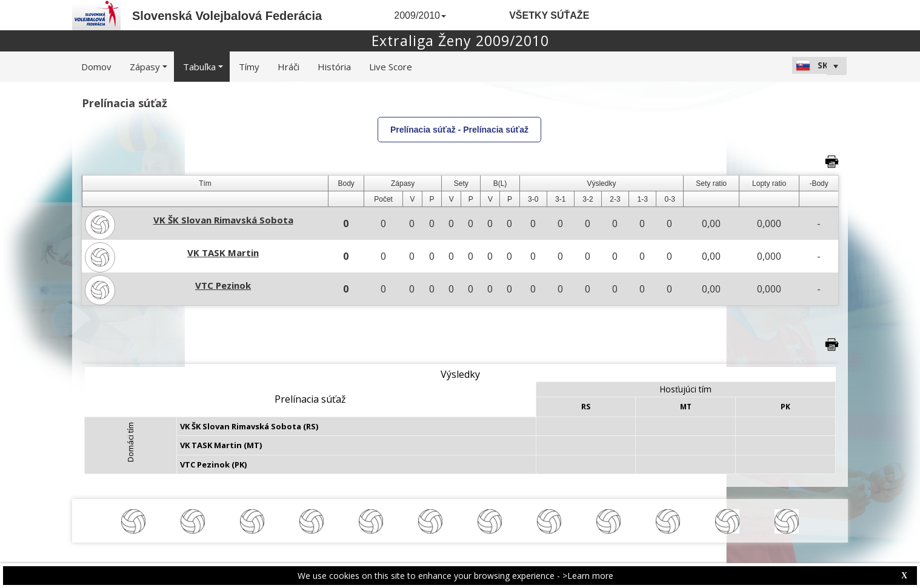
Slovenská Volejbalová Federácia (227, 16)
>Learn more (588, 576)
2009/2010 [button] (420, 15)
